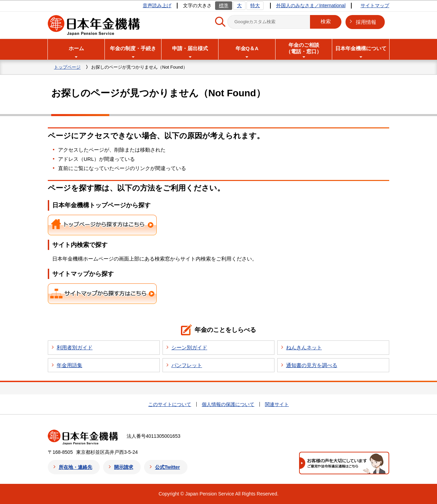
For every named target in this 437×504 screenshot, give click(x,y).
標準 (224, 5)
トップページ (67, 67)
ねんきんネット (304, 347)
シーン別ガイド (189, 347)
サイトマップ (375, 5)
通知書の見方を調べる (312, 365)
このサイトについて (170, 404)
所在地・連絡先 (75, 467)
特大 (255, 5)
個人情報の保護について (228, 404)
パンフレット (187, 365)
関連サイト (277, 404)
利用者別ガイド (75, 347)
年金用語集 (69, 365)
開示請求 (124, 467)
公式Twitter (167, 467)
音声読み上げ (157, 5)
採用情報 (366, 22)
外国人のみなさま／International (311, 5)
